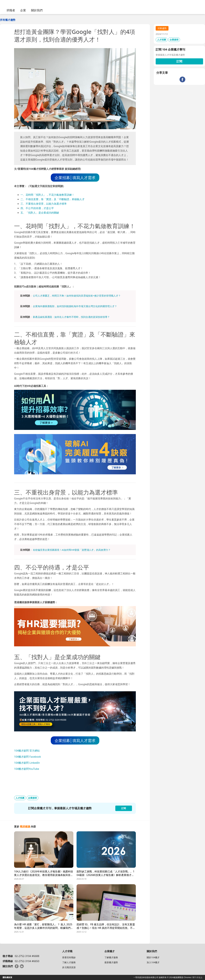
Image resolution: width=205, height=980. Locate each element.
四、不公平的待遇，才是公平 (37, 208)
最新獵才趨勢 (111, 962)
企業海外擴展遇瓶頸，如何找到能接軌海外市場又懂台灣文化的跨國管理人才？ (75, 306)
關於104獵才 (153, 957)
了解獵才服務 (111, 957)
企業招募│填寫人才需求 (75, 178)
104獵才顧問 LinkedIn (27, 763)
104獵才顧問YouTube (27, 769)
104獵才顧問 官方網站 (27, 751)
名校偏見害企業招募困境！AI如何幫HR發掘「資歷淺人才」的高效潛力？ (72, 550)
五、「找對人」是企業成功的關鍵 (40, 213)
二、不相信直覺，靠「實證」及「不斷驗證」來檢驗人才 (53, 199)
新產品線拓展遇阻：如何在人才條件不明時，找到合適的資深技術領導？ (71, 317)
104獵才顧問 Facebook (27, 757)
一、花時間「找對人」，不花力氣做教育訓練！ (47, 195)
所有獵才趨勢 (8, 20)
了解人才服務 (69, 962)
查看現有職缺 (69, 957)
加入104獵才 (153, 962)
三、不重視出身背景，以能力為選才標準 (44, 204)
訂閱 (179, 61)
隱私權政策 (7, 977)
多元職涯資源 (69, 967)
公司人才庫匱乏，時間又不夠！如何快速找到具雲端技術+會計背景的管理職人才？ (77, 296)
